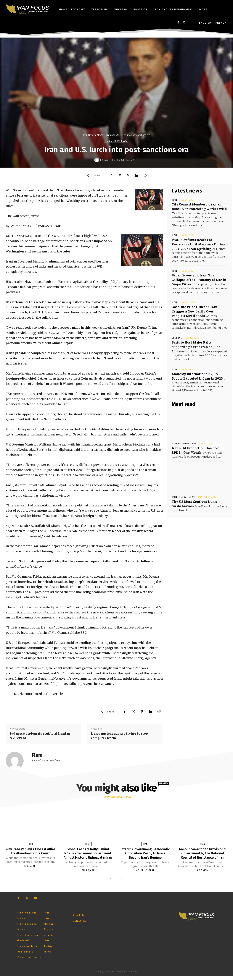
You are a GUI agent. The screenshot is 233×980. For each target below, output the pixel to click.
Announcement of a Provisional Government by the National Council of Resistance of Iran (203, 855)
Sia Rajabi (30, 870)
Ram (106, 160)
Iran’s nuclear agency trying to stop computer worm (119, 736)
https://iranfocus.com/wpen (46, 760)
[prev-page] (112, 883)
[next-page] (120, 883)
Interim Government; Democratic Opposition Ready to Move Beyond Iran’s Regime (145, 853)
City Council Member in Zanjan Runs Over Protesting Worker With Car (199, 209)
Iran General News (93, 135)
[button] (192, 23)
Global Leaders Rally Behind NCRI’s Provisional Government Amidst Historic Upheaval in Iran (88, 855)
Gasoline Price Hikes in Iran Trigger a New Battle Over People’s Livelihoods (195, 311)
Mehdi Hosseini (145, 870)
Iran (174, 200)
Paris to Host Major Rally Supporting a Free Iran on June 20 (196, 347)
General (177, 338)
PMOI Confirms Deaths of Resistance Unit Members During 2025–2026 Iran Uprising (199, 244)
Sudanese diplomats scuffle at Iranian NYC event (40, 736)
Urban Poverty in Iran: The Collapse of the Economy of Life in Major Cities (199, 280)
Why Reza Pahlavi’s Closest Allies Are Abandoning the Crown (30, 853)
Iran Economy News (184, 444)
